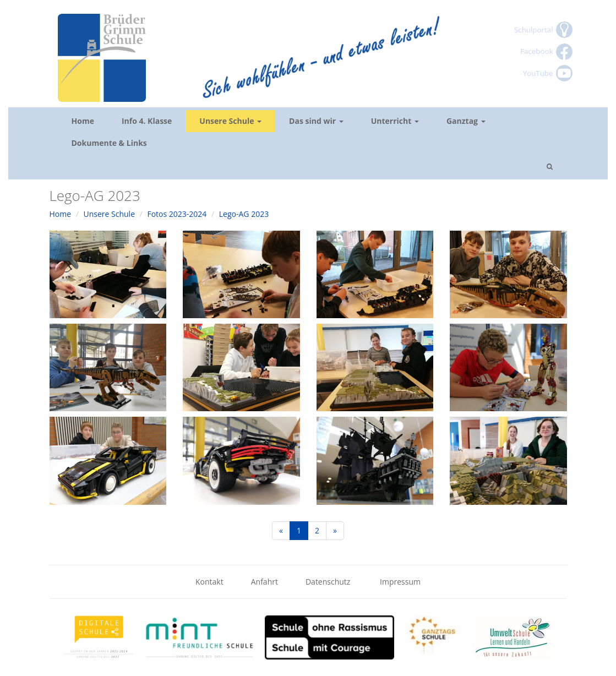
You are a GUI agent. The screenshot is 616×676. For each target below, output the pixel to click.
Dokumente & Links (109, 143)
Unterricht (395, 121)
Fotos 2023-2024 (177, 214)
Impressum (400, 582)
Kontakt (209, 582)
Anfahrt (265, 582)
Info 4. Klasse (147, 121)
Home (83, 121)
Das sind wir (316, 121)
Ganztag (466, 121)
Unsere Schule (230, 121)
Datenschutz (329, 582)
